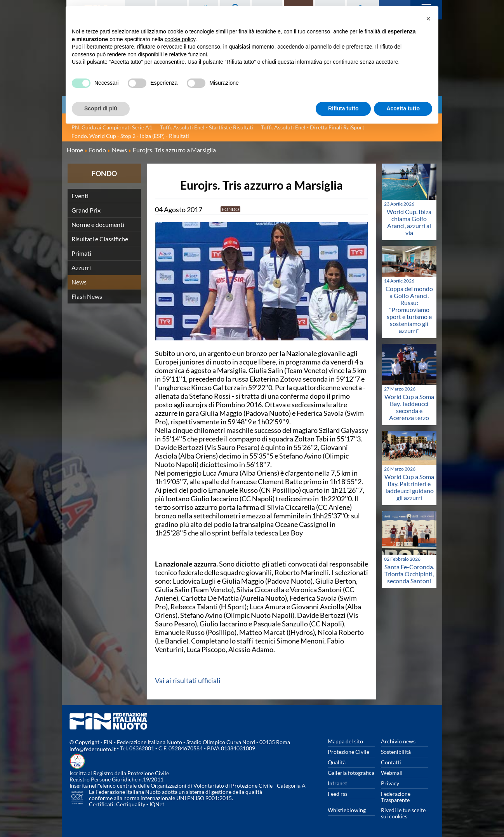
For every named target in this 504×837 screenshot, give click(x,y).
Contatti (391, 762)
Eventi (80, 196)
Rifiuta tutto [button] (343, 108)
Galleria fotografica (351, 773)
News (79, 282)
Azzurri (81, 268)
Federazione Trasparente (396, 797)
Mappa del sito (345, 741)
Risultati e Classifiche (100, 239)
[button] (428, 19)
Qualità (337, 762)
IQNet (157, 804)
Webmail (392, 773)
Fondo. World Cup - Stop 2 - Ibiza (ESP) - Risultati (130, 136)
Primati (81, 253)
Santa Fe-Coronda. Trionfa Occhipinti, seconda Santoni (409, 574)
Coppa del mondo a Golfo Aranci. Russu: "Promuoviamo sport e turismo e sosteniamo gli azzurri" (409, 310)
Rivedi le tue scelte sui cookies (403, 813)
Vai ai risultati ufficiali (188, 680)
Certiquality (131, 804)
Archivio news (398, 741)
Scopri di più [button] (101, 108)
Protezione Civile (348, 752)
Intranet (337, 783)
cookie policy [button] (180, 39)
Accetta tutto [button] (403, 108)
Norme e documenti (98, 224)
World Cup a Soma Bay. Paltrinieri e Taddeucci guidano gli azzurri (409, 487)
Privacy (390, 783)
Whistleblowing (347, 810)
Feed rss (338, 794)
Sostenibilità (396, 752)
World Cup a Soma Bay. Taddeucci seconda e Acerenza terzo (409, 407)
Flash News (87, 296)
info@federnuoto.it (93, 749)
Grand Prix (86, 210)
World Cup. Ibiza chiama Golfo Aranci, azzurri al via (409, 222)
